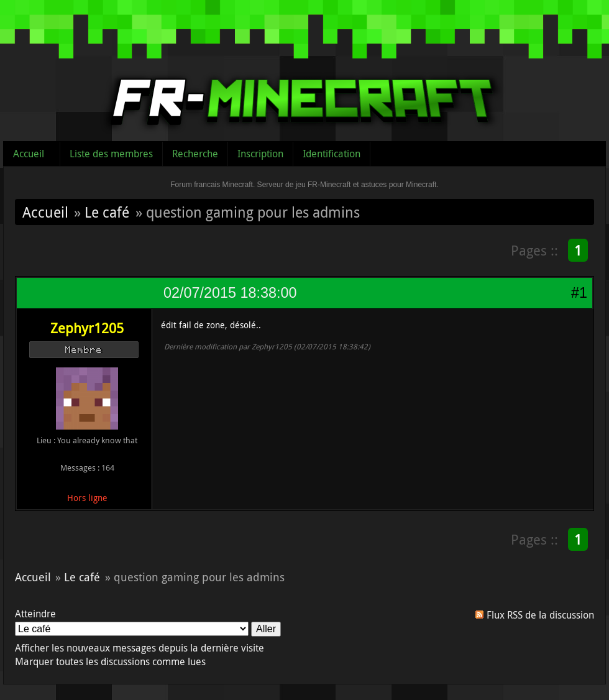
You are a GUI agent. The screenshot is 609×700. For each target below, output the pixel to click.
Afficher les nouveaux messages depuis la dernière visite (140, 648)
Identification (332, 154)
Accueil (29, 154)
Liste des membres (111, 154)
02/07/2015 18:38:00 (230, 293)
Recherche (195, 154)
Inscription (260, 154)
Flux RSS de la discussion (540, 615)
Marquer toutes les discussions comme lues (110, 661)
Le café (107, 212)
